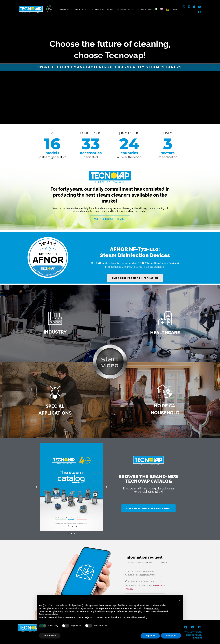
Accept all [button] (171, 636)
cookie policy (194, 635)
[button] (36, 487)
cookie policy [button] (153, 608)
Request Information (141, 571)
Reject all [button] (150, 636)
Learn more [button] (50, 636)
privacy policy (193, 632)
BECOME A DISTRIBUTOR (141, 575)
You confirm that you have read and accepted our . (145, 585)
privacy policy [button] (134, 605)
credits (198, 638)
